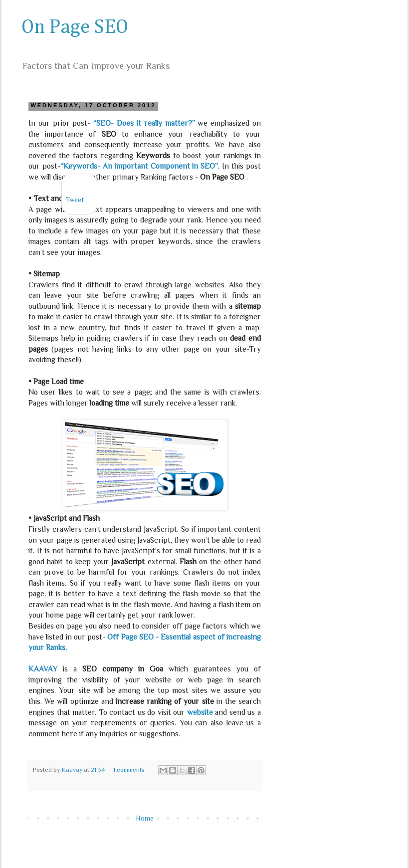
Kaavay (73, 770)
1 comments (129, 770)
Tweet (75, 200)
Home (145, 818)
